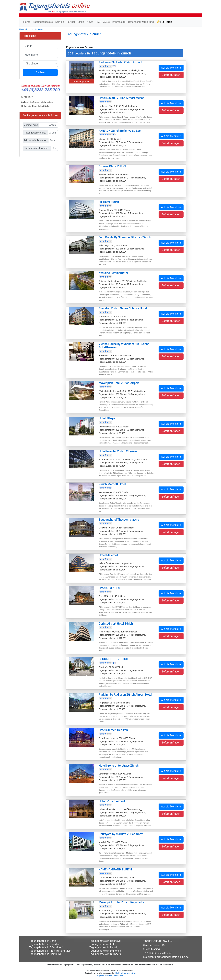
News (90, 22)
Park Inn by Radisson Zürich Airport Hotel (125, 695)
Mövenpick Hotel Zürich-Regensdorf (122, 902)
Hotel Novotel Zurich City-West (119, 451)
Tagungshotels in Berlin (43, 941)
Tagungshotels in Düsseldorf (46, 947)
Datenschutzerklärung (141, 22)
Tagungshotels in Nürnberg (105, 954)
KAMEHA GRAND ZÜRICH (115, 869)
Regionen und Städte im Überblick (110, 976)
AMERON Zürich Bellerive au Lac (120, 131)
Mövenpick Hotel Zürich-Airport (119, 383)
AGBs (106, 22)
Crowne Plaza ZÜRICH (113, 166)
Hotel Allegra (107, 418)
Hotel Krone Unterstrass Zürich (119, 766)
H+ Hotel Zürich (109, 202)
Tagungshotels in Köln (102, 944)
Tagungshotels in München (105, 951)
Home (27, 22)
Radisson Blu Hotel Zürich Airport (120, 62)
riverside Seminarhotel (113, 273)
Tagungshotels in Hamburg (45, 954)
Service (60, 22)
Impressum (119, 22)
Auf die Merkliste (171, 68)
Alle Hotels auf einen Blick (125, 973)
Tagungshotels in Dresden (44, 944)
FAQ (98, 22)
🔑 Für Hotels (164, 22)
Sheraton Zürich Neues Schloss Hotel (123, 308)
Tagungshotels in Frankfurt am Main (50, 951)
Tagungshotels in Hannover (105, 941)
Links (81, 22)
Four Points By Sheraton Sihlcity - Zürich (125, 237)
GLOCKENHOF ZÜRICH (113, 659)
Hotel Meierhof (108, 555)
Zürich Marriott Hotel (112, 484)
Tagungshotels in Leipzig (104, 947)
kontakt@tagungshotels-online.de (169, 957)
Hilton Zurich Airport (112, 801)
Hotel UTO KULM (110, 588)
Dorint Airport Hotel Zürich (116, 624)
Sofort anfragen (171, 75)
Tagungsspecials (43, 22)
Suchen (40, 72)
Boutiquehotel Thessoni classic (119, 520)
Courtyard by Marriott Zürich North (121, 834)
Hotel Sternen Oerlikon (113, 730)
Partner (71, 22)
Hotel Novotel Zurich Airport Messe (122, 98)
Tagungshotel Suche (34, 29)
